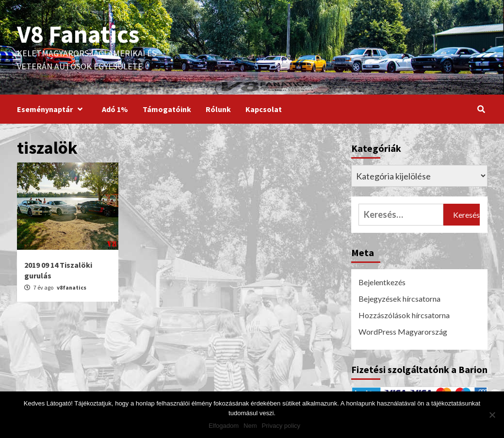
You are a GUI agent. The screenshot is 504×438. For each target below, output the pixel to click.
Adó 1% (115, 109)
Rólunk (218, 109)
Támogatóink (167, 109)
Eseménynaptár (52, 109)
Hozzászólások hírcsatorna (404, 315)
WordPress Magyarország (403, 332)
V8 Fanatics (78, 34)
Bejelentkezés (382, 282)
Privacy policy (281, 426)
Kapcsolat (264, 109)
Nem (250, 426)
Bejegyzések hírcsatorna (399, 299)
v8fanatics (72, 287)
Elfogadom (224, 426)
